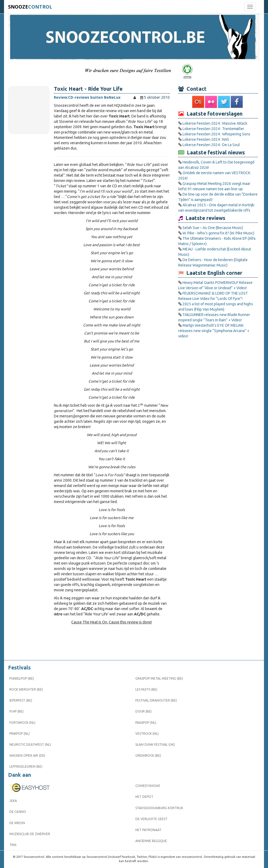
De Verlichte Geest (151, 819)
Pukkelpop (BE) (22, 678)
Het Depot (144, 797)
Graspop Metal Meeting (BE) (159, 678)
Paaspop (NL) (146, 723)
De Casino (18, 812)
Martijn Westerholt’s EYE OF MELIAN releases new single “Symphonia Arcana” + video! (214, 331)
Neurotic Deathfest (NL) (30, 745)
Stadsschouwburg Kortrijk (159, 808)
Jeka (13, 801)
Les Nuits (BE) (146, 689)
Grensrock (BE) (148, 755)
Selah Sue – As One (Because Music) (213, 228)
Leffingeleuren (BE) (26, 766)
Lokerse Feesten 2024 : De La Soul (211, 145)
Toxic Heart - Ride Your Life (88, 89)
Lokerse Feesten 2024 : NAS (206, 139)
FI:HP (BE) (16, 711)
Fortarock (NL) (22, 723)
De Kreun (17, 823)
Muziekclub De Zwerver (30, 834)
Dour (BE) (144, 711)
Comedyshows (148, 786)
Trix (13, 845)
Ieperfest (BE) (21, 700)
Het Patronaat (148, 830)
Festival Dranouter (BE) (156, 700)
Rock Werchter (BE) (26, 689)
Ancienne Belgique (151, 841)
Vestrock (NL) (147, 734)
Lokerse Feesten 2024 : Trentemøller (213, 129)
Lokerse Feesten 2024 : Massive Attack (215, 123)
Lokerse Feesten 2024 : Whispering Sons (216, 134)
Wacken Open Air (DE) (27, 755)
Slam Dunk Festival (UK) (155, 745)
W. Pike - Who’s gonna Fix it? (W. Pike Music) (218, 233)
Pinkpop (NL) (20, 734)
